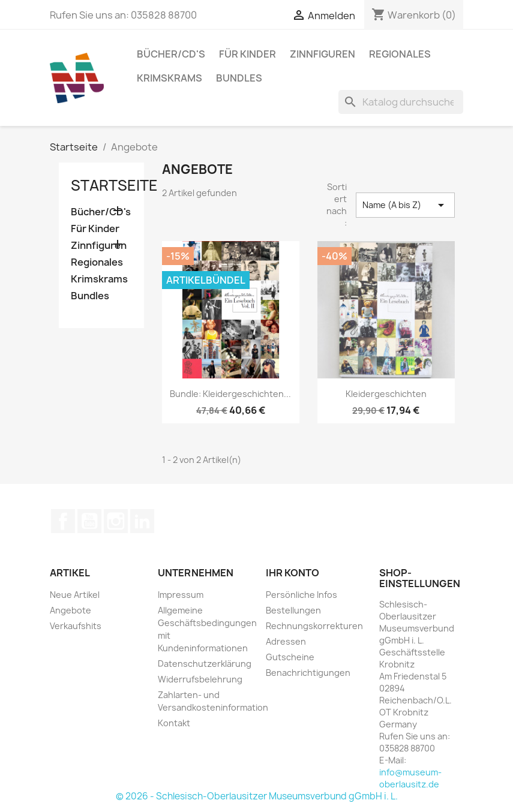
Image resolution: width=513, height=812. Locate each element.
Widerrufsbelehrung (200, 679)
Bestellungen (293, 610)
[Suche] (401, 102)
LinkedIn (142, 521)
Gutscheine (290, 657)
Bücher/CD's (171, 54)
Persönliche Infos (301, 595)
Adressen (286, 641)
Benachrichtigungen (308, 673)
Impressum (181, 595)
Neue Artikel (75, 595)
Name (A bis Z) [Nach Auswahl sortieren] (405, 205)
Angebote (70, 610)
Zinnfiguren (322, 54)
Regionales (400, 54)
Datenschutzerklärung (205, 664)
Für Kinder (247, 54)
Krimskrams (169, 78)
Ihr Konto (292, 573)
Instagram (116, 521)
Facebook (63, 521)
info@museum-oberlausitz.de (410, 778)
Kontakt (174, 723)
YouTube (89, 521)
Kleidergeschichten (386, 394)
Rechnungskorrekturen (314, 626)
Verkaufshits (76, 626)
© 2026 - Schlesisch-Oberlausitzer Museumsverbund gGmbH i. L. (257, 796)
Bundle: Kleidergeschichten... (230, 394)
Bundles (239, 78)
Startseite (114, 185)
